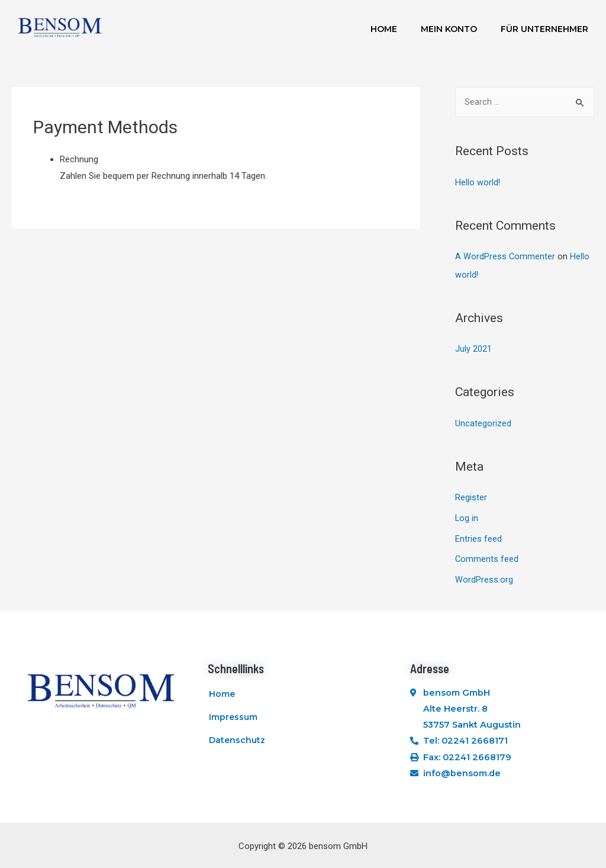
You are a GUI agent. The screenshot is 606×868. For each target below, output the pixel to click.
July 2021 (473, 348)
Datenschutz (237, 745)
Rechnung (79, 159)
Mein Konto (449, 29)
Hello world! (478, 183)
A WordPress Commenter (505, 256)
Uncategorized (483, 422)
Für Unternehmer (544, 29)
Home (384, 29)
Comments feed (487, 555)
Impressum (233, 718)
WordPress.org (484, 576)
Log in (467, 515)
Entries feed (478, 535)
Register (471, 496)
